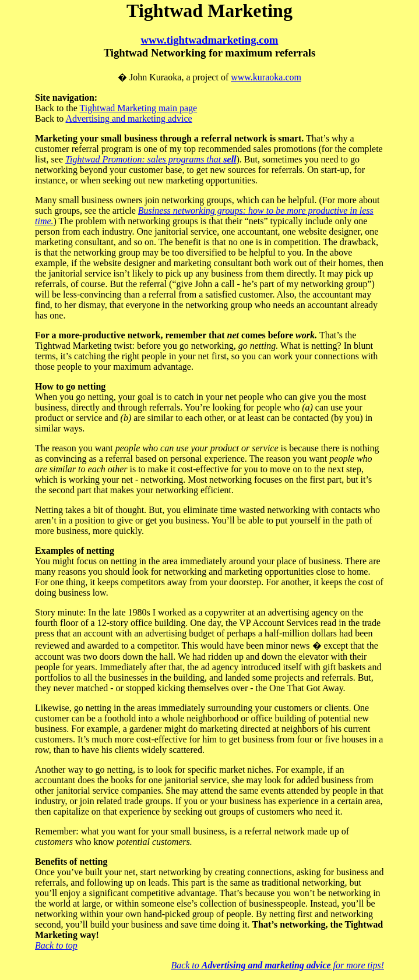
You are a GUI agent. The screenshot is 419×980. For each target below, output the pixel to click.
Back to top (56, 945)
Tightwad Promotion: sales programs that (151, 159)
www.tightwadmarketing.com (210, 40)
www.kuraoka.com (266, 77)
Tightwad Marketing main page (139, 108)
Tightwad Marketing (209, 10)
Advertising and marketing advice (128, 118)
